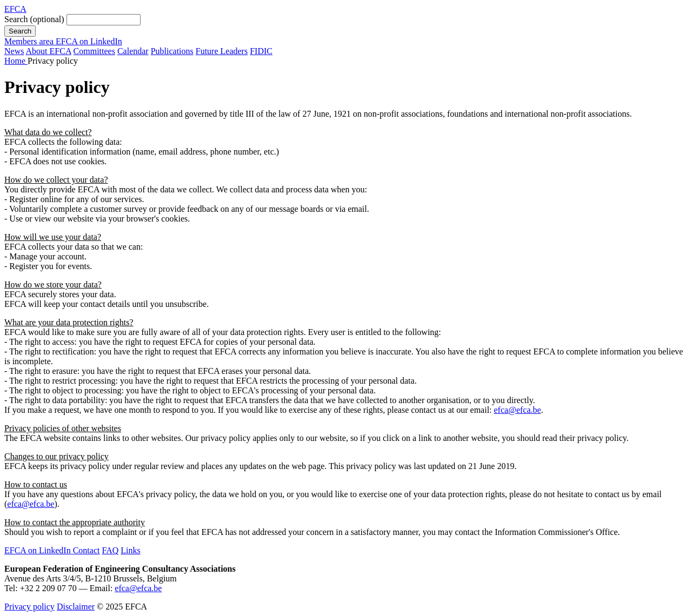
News (14, 51)
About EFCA (49, 51)
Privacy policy (29, 607)
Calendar (133, 51)
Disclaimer (76, 607)
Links (130, 550)
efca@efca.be (518, 410)
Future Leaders (222, 51)
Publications (172, 51)
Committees (94, 51)
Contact (86, 550)
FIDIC (261, 51)
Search (34, 19)
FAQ (110, 550)
